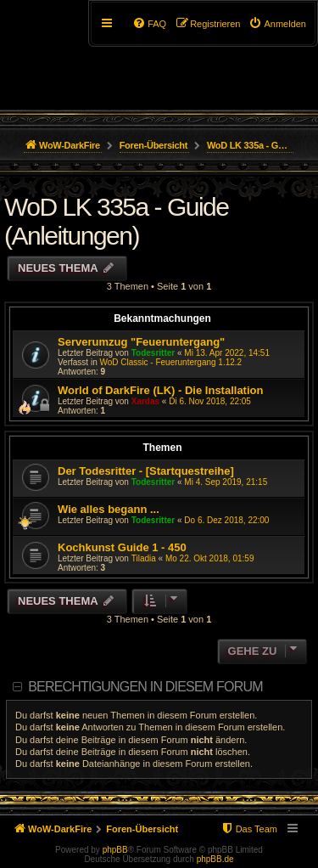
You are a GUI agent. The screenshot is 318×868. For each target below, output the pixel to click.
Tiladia (144, 558)
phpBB (115, 850)
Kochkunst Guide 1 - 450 (122, 547)
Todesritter (153, 353)
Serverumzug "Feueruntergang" (141, 342)
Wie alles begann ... (109, 509)
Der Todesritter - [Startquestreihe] (146, 471)
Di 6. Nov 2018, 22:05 (210, 401)
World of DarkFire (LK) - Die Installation (160, 390)
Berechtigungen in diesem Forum (145, 687)
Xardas (145, 401)
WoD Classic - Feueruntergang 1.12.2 (170, 362)
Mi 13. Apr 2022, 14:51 (227, 353)
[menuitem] (277, 24)
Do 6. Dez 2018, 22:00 (226, 520)
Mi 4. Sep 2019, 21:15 (226, 482)
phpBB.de (215, 859)
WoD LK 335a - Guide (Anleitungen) (116, 221)
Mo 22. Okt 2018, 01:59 (210, 558)
